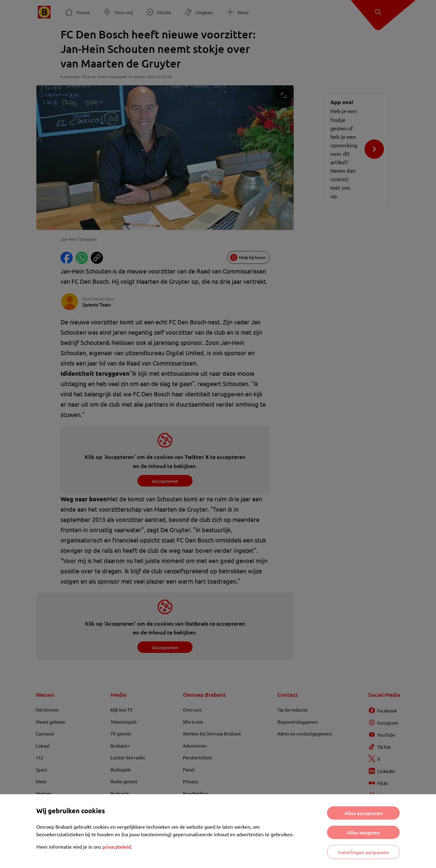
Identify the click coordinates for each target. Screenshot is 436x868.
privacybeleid (117, 847)
